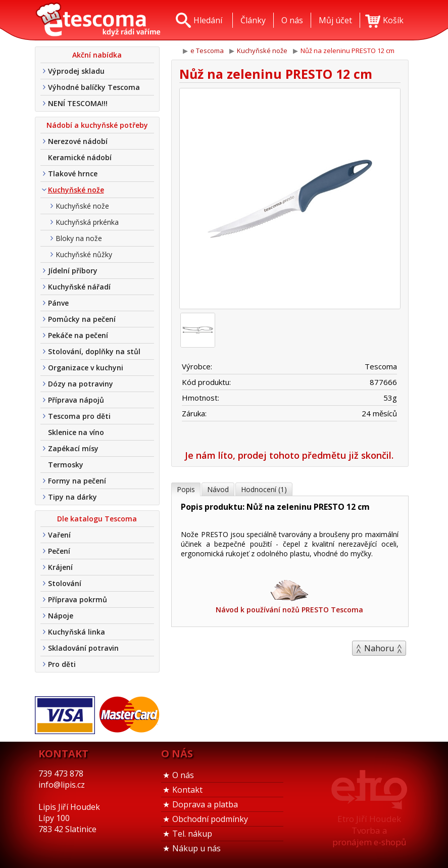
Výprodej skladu (76, 71)
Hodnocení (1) (264, 489)
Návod (218, 489)
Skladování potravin (83, 648)
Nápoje (61, 616)
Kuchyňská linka (77, 632)
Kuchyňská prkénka (87, 222)
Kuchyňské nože (76, 190)
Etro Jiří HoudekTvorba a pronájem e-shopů (369, 830)
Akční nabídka (97, 55)
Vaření (59, 535)
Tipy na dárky (72, 497)
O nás (183, 775)
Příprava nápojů (76, 400)
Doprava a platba (205, 804)
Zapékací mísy (73, 448)
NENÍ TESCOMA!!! (78, 103)
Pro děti (62, 664)
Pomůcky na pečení (82, 319)
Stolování (65, 583)
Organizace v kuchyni (86, 368)
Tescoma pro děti (79, 416)
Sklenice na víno (76, 432)
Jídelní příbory (73, 271)
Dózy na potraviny (81, 384)
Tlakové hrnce (73, 174)
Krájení (60, 567)
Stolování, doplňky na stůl (94, 351)
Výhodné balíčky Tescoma (94, 87)
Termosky (66, 465)
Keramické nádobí (80, 157)
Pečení (59, 551)
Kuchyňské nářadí (79, 287)
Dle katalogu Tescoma (97, 519)
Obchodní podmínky (210, 819)
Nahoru (379, 648)
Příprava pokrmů (78, 599)
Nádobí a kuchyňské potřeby (97, 125)
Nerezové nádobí (78, 141)
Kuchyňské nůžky (84, 254)
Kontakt (187, 790)
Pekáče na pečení (78, 335)
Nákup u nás (196, 848)
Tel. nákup (192, 834)
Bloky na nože (79, 238)
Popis (186, 489)
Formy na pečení (77, 481)
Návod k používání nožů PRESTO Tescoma (289, 596)
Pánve (58, 303)
